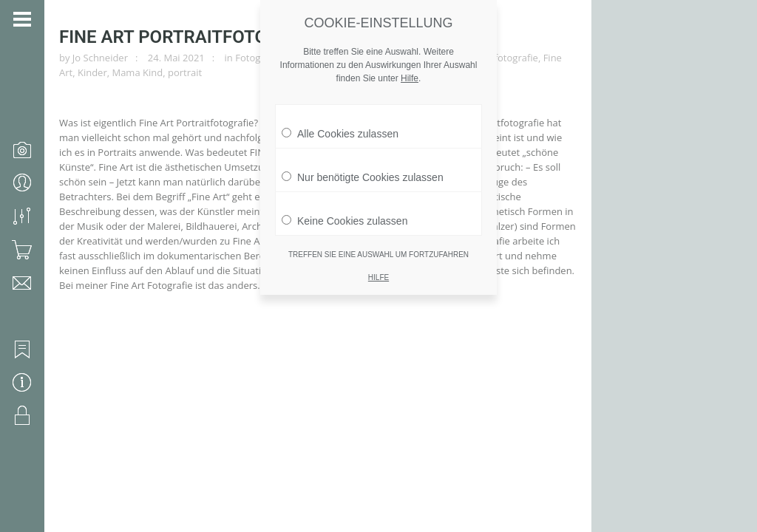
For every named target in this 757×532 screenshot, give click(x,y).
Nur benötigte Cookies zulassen (363, 164)
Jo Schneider (100, 58)
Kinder (92, 72)
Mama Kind (137, 72)
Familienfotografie (498, 58)
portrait (185, 72)
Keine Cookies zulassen (344, 208)
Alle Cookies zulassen (340, 120)
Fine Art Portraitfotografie (193, 37)
